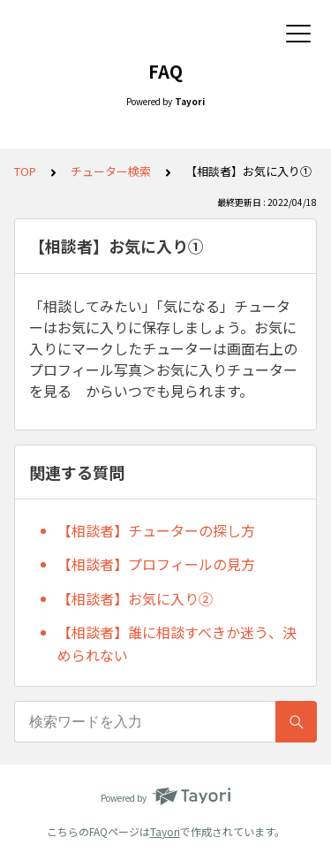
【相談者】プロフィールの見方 (156, 564)
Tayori (165, 831)
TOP (25, 171)
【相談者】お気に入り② (135, 598)
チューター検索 (111, 171)
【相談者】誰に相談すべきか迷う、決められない (177, 643)
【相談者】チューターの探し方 (156, 530)
